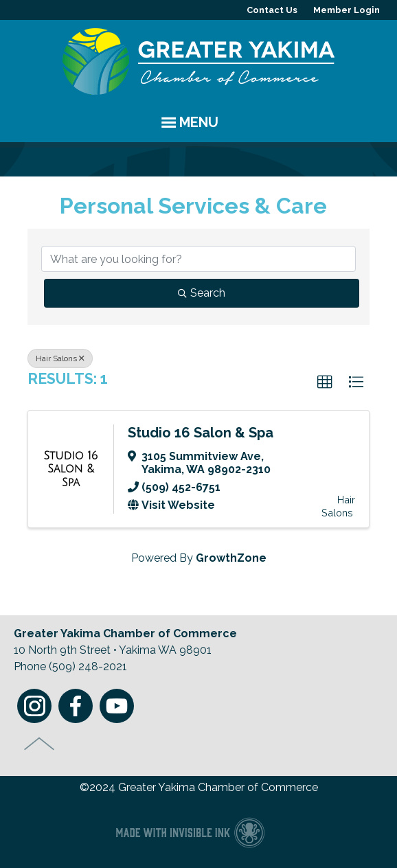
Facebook (76, 706)
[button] (325, 382)
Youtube (117, 706)
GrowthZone (231, 558)
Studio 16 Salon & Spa (201, 433)
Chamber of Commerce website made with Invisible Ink (190, 832)
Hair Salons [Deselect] (60, 358)
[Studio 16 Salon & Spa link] (71, 469)
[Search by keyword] (198, 259)
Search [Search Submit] (202, 293)
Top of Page (39, 744)
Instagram (34, 706)
